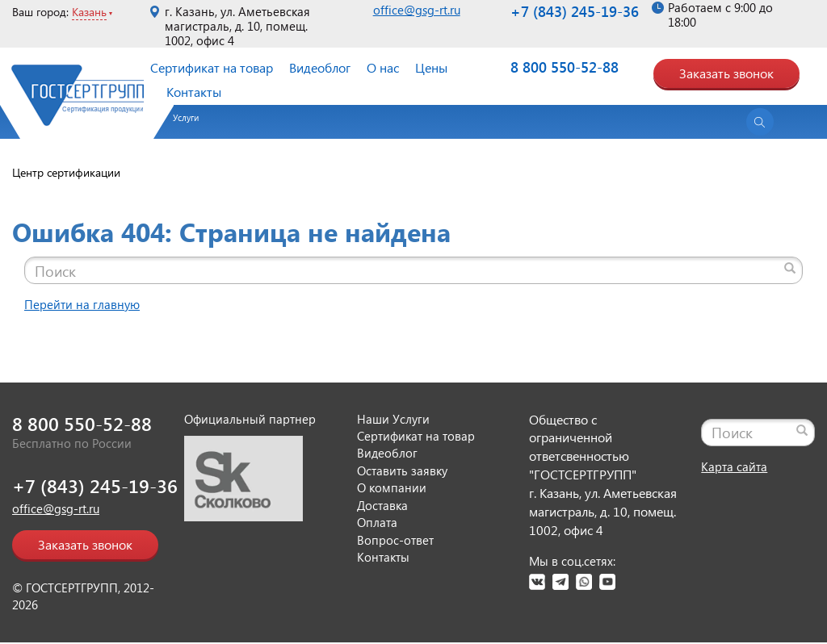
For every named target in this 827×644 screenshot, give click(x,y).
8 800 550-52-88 (565, 67)
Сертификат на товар (212, 67)
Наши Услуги (393, 419)
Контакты (194, 92)
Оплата (377, 522)
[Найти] (790, 268)
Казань (89, 12)
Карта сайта (734, 466)
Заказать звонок (726, 73)
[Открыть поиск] (760, 122)
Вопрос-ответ (395, 540)
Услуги (186, 117)
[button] (178, 123)
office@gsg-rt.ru (417, 10)
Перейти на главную (82, 304)
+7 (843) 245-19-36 (575, 11)
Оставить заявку (402, 470)
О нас (383, 67)
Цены (431, 67)
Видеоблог (320, 67)
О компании (392, 487)
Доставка (382, 505)
